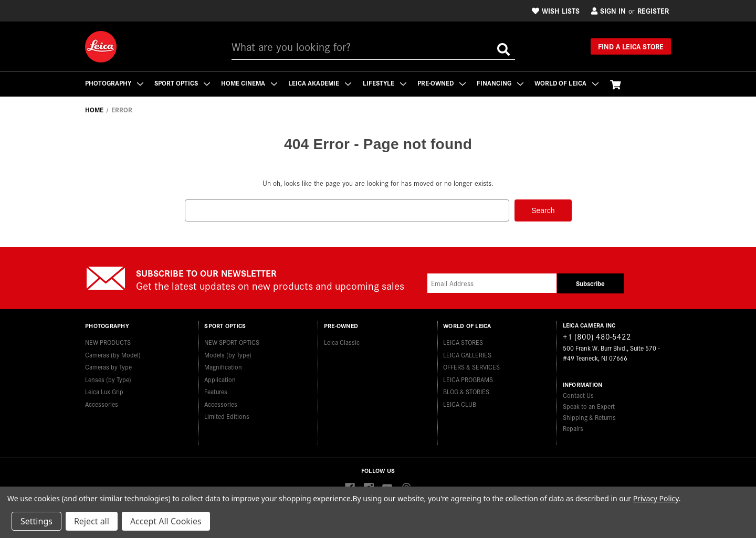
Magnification (223, 366)
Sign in (608, 10)
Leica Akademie (321, 83)
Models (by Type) (228, 354)
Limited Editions (227, 415)
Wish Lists (556, 10)
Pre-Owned (444, 83)
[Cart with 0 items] (618, 84)
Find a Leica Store (631, 46)
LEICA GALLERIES (467, 354)
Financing (503, 83)
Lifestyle (386, 83)
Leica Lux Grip (104, 391)
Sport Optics (183, 83)
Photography (114, 83)
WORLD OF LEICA (570, 83)
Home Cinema (250, 83)
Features (216, 391)
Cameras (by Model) (113, 354)
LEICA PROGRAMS (468, 378)
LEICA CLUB (460, 403)
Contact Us (578, 394)
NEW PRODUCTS (108, 341)
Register (653, 10)
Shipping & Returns (589, 416)
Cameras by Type (108, 366)
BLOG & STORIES (466, 391)
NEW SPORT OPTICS (232, 341)
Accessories (102, 403)
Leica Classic (342, 341)
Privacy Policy (656, 498)
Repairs (573, 428)
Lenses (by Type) (108, 378)
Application (220, 378)
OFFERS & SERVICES (471, 366)
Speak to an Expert (589, 405)
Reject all (92, 521)
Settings (36, 521)
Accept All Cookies (166, 521)
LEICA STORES (463, 341)
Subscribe (590, 283)
